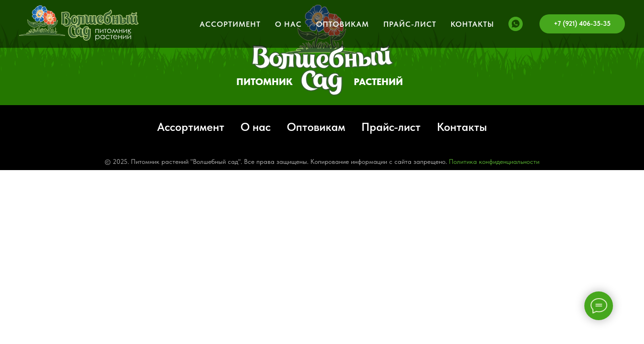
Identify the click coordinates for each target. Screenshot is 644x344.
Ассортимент (230, 24)
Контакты (472, 24)
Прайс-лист (410, 24)
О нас (288, 24)
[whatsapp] (516, 24)
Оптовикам (343, 24)
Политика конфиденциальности (494, 161)
